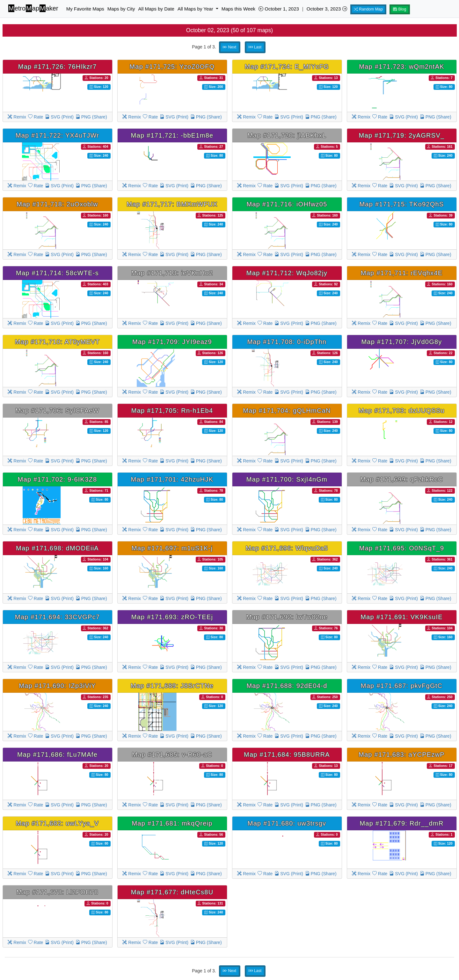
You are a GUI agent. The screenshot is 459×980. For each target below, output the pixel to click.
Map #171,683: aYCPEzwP (402, 755)
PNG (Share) (91, 117)
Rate (36, 117)
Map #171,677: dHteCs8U (172, 892)
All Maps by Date (156, 9)
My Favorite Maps (85, 9)
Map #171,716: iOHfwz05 (287, 204)
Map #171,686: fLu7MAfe (57, 755)
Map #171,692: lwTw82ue (287, 617)
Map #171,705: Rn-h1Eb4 (172, 411)
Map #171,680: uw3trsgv (287, 823)
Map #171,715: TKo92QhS (401, 204)
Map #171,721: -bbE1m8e (172, 135)
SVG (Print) (59, 117)
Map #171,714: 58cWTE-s (57, 273)
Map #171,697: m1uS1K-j (172, 548)
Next (229, 47)
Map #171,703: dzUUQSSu (402, 411)
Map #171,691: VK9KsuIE (402, 617)
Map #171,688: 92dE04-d (287, 686)
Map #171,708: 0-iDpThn (287, 342)
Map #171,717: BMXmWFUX (172, 204)
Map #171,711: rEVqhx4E (402, 273)
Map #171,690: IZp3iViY (57, 686)
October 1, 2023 (279, 9)
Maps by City (121, 9)
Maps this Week (238, 9)
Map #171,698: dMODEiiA (57, 548)
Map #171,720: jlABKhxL (287, 135)
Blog (400, 9)
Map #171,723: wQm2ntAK (402, 67)
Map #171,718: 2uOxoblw (57, 204)
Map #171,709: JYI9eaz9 (172, 342)
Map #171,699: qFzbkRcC (402, 479)
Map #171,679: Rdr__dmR (401, 823)
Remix (17, 117)
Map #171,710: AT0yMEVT (57, 342)
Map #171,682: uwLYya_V (58, 823)
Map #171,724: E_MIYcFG (287, 67)
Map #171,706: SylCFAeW (57, 411)
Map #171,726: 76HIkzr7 (58, 67)
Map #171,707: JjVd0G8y (401, 342)
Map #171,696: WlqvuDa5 (287, 548)
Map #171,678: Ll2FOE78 (58, 892)
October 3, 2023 (327, 9)
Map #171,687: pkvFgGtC (402, 686)
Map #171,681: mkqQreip (172, 823)
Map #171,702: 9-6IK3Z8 (58, 479)
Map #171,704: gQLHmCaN (287, 411)
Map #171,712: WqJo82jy (287, 273)
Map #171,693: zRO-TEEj (172, 617)
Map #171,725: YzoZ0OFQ (172, 67)
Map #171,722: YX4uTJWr (57, 135)
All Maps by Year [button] (196, 9)
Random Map (368, 9)
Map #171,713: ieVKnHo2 (172, 273)
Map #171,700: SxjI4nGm (287, 479)
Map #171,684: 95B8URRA (287, 755)
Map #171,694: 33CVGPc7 (58, 617)
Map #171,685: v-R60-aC (172, 755)
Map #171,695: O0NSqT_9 (402, 548)
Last (255, 47)
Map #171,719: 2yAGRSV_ (402, 135)
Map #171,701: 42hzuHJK (172, 479)
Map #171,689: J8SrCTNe (172, 686)
